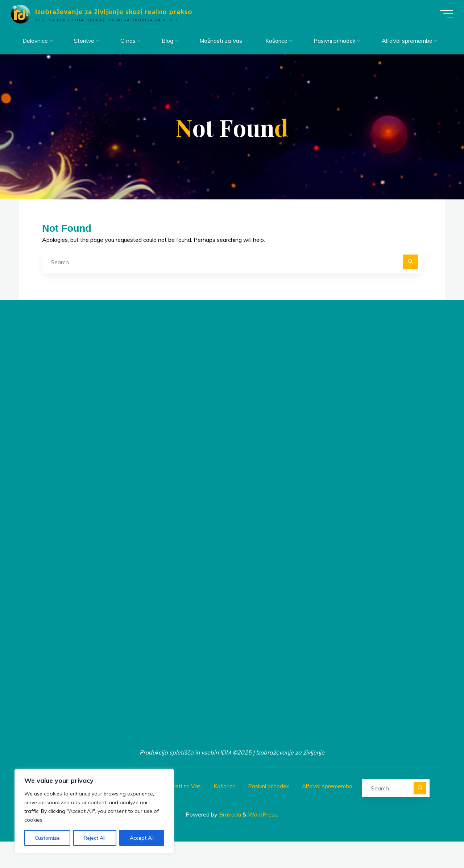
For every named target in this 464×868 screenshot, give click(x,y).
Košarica (225, 813)
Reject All (95, 838)
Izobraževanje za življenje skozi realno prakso (117, 12)
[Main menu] (443, 14)
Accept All (142, 838)
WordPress (263, 841)
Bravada (229, 841)
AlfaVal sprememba (330, 813)
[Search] (410, 290)
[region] (94, 811)
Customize (47, 838)
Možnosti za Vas (180, 813)
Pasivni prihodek (270, 813)
